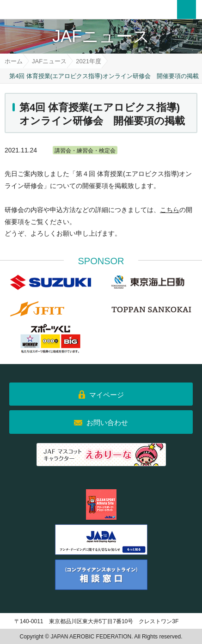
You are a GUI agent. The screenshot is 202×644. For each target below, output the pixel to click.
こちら (170, 210)
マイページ (107, 395)
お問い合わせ (107, 422)
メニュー (187, 9)
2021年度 (89, 61)
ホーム (14, 61)
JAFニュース (49, 61)
